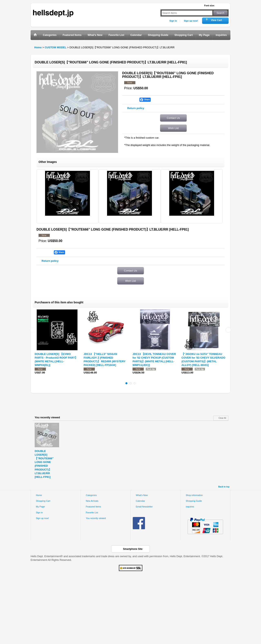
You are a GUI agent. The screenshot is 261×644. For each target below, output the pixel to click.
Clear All (222, 418)
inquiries (190, 507)
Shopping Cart (43, 501)
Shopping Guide (194, 501)
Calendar (140, 501)
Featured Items (93, 507)
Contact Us (173, 118)
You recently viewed (96, 518)
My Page (40, 507)
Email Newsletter (144, 507)
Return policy (136, 108)
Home (39, 495)
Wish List (173, 128)
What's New (142, 495)
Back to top (224, 487)
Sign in (173, 21)
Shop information (194, 495)
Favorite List (92, 513)
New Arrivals (92, 501)
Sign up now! (191, 21)
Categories (91, 495)
